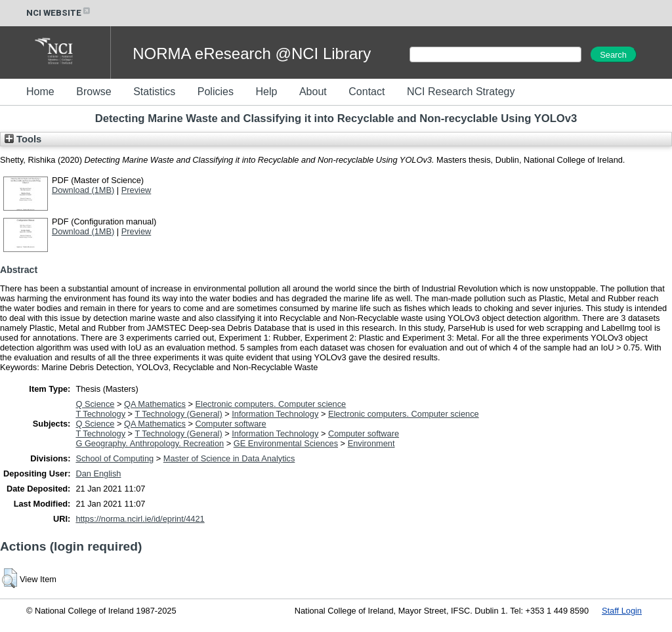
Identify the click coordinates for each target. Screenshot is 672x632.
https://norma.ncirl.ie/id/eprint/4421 (140, 519)
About (313, 92)
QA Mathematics (155, 404)
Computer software (231, 424)
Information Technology (275, 414)
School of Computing (115, 458)
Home (40, 92)
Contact (367, 92)
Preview (136, 190)
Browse (94, 92)
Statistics (154, 92)
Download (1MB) (83, 190)
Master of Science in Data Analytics (229, 458)
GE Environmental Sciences (286, 443)
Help (266, 92)
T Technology (100, 414)
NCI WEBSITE (59, 13)
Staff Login (622, 611)
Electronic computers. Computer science (271, 404)
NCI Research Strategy (461, 92)
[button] (10, 578)
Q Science (95, 404)
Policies (216, 92)
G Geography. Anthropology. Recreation (150, 443)
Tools (23, 139)
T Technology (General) (178, 414)
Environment (371, 443)
